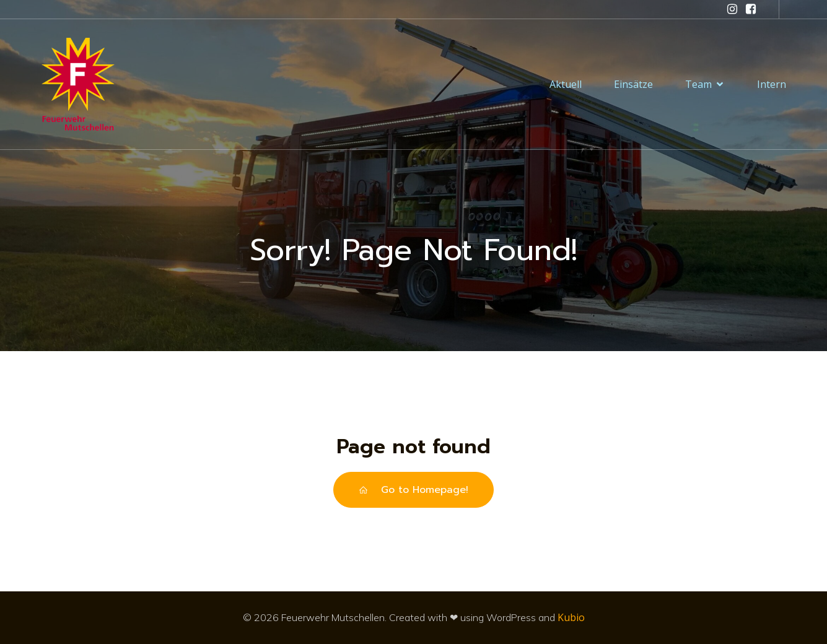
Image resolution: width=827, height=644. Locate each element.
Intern (772, 84)
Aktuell (566, 84)
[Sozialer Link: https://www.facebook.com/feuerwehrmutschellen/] (751, 9)
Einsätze (633, 84)
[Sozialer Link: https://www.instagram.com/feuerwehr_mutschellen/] (732, 9)
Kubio (571, 617)
